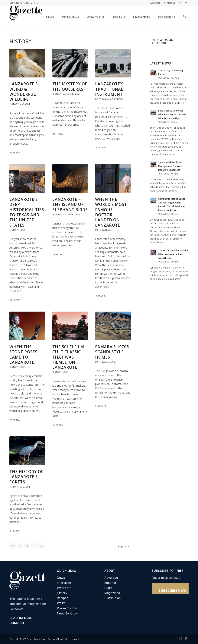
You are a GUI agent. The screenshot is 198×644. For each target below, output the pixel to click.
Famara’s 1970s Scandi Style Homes (112, 352)
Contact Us (170, 3)
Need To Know (67, 613)
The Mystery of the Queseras (70, 86)
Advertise (155, 3)
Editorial (110, 583)
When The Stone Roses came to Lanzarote (23, 354)
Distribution (113, 598)
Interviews (64, 583)
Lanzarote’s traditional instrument (109, 89)
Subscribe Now (173, 591)
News (77, 94)
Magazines (112, 593)
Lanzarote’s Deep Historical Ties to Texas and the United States (27, 212)
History (14, 104)
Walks (61, 603)
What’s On (64, 588)
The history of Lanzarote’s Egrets (26, 477)
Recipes (63, 598)
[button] (184, 17)
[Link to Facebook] (186, 3)
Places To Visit (67, 608)
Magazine (25, 104)
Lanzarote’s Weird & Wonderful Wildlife (24, 92)
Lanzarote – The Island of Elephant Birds (70, 204)
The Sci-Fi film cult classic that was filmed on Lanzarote (68, 357)
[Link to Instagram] (180, 3)
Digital (109, 588)
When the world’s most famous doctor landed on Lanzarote (111, 212)
